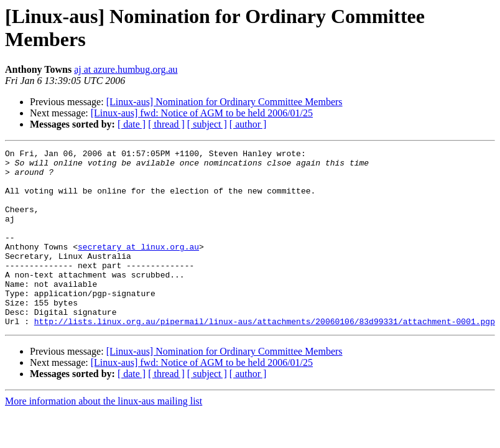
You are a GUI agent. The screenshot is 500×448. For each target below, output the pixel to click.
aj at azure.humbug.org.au (126, 69)
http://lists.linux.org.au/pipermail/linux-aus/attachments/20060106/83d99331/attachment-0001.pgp (265, 357)
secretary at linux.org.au (138, 267)
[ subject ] (207, 124)
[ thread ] (166, 124)
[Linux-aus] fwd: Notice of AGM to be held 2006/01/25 (202, 113)
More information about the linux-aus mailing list (104, 436)
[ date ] (132, 124)
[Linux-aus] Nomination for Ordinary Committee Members (225, 102)
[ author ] (248, 124)
